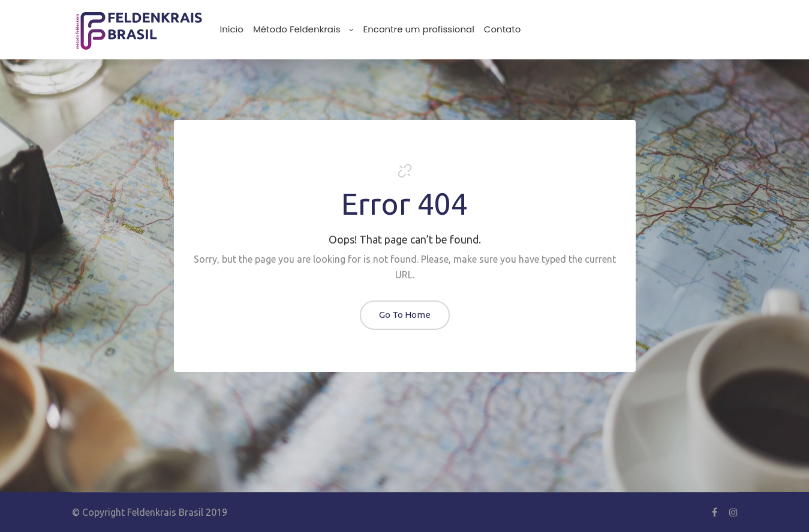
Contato (502, 29)
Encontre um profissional (419, 29)
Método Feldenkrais (303, 29)
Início (232, 29)
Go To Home (405, 315)
